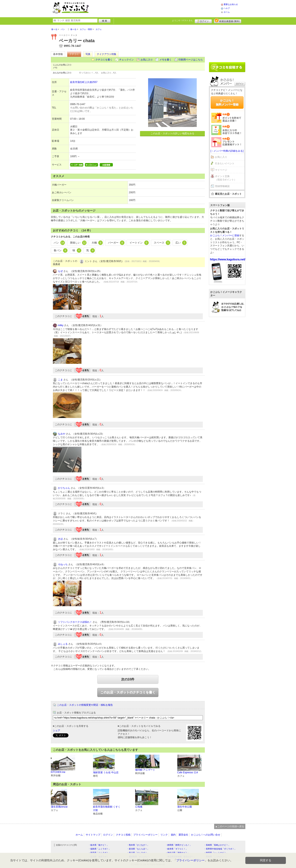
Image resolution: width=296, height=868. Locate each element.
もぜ (60, 271)
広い (181, 243)
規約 (173, 835)
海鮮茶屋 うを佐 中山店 (106, 772)
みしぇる (63, 644)
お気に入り (147, 60)
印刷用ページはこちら (191, 60)
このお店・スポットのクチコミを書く (128, 692)
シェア (57, 730)
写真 (88, 54)
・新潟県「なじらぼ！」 (138, 849)
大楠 (97, 243)
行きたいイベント (225, 163)
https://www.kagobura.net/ (228, 259)
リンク (164, 835)
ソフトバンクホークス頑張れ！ (75, 622)
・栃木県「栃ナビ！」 (98, 845)
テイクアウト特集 (107, 54)
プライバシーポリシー (145, 835)
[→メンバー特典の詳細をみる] (227, 151)
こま (60, 380)
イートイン (139, 243)
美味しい (78, 243)
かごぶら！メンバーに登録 (225, 235)
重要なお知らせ (231, 4)
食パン (61, 250)
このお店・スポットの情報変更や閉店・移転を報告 (85, 705)
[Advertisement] (159, 8)
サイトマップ (93, 835)
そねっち (63, 564)
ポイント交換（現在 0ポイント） (226, 178)
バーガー (116, 243)
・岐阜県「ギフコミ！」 (176, 849)
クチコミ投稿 (123, 835)
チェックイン (126, 60)
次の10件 (128, 679)
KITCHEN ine (58, 772)
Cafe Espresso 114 (188, 772)
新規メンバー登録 (228, 21)
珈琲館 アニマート (145, 770)
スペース (162, 243)
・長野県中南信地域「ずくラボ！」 (220, 849)
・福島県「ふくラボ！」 (99, 849)
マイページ (221, 170)
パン (59, 243)
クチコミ (74, 54)
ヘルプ (227, 8)
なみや (62, 434)
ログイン (203, 21)
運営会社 (183, 835)
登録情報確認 (222, 186)
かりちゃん (64, 488)
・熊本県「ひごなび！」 (138, 845)
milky (61, 325)
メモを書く (166, 60)
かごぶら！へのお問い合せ (206, 835)
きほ (60, 539)
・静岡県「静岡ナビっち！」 (178, 845)
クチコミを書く (104, 60)
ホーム (227, 12)
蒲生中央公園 (185, 807)
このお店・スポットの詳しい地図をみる (172, 133)
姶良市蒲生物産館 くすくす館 (107, 808)
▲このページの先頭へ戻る (230, 826)
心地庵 (139, 807)
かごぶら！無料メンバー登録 (227, 102)
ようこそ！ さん (182, 20)
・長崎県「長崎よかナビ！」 (217, 845)
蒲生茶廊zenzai (59, 807)
